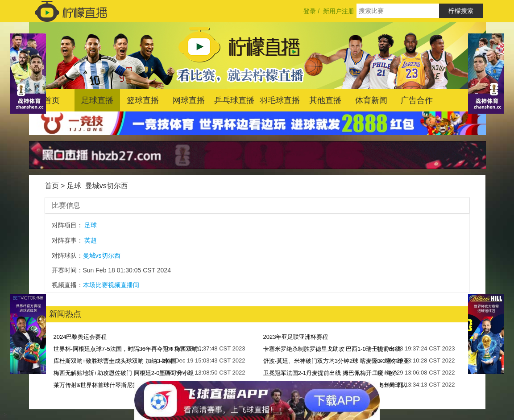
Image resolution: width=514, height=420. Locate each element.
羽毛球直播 (280, 100)
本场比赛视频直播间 (111, 285)
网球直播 (189, 100)
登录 (310, 11)
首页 (52, 100)
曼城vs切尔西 (107, 186)
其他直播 (325, 100)
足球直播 (97, 100)
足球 (74, 186)
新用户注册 (339, 11)
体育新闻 (371, 100)
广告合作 (417, 100)
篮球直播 (143, 100)
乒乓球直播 (234, 100)
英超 (91, 240)
